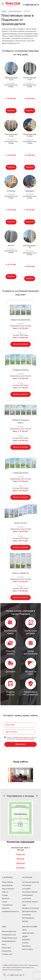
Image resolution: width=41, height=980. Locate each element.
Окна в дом (6, 948)
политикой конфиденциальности (25, 739)
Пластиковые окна (9, 931)
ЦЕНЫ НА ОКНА (28, 933)
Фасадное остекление (31, 908)
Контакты (26, 946)
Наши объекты (7, 882)
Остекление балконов (31, 882)
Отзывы (5, 895)
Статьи (5, 902)
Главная (4, 11)
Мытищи (20, 859)
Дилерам (26, 940)
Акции (25, 936)
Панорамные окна (9, 935)
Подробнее (11, 111)
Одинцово (21, 863)
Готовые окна (7, 954)
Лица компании (8, 889)
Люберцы (20, 868)
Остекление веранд (30, 892)
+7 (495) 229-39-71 (31, 5)
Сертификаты (7, 905)
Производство (7, 885)
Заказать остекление (20, 344)
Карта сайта (28, 949)
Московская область (15, 11)
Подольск (20, 854)
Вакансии (6, 898)
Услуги (25, 943)
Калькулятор (7, 951)
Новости (5, 892)
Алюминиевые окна (9, 938)
